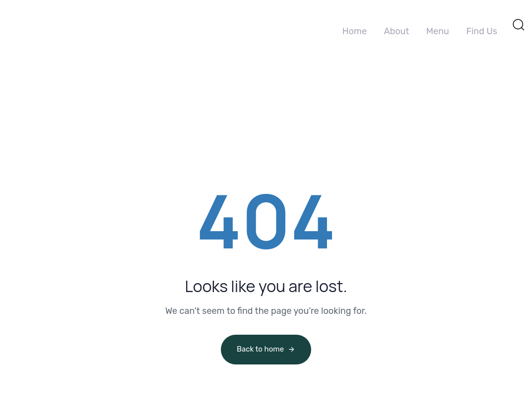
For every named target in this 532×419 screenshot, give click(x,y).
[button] (518, 24)
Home (355, 31)
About (396, 31)
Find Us (482, 31)
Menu (438, 31)
